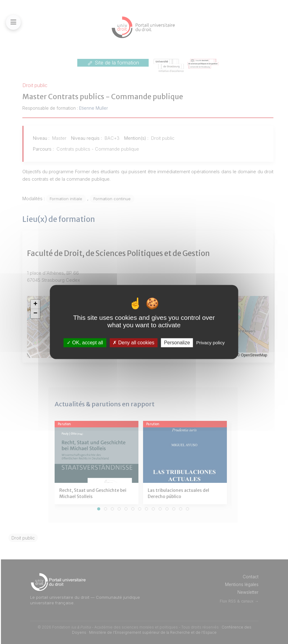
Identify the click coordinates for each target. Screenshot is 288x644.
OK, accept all (85, 343)
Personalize (177, 343)
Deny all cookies (133, 343)
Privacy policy (210, 343)
